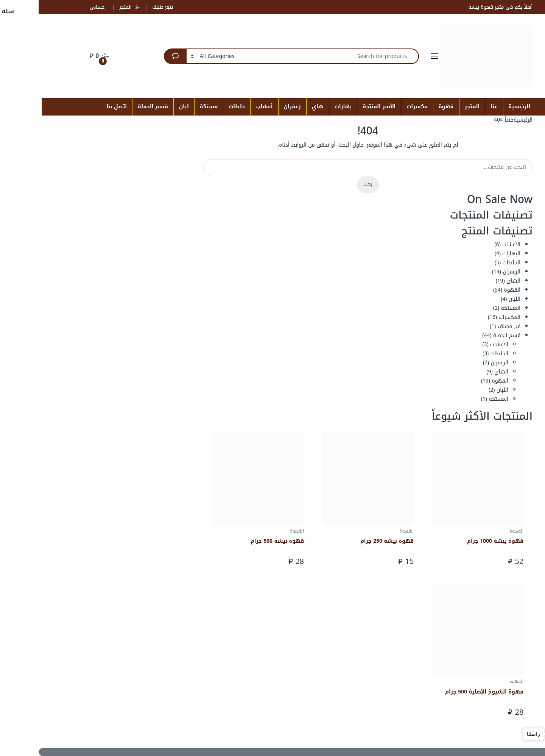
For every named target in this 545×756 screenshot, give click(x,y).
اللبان (476, 299)
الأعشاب (473, 244)
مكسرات (378, 107)
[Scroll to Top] (272, 752)
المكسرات (471, 317)
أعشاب (226, 107)
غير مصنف (470, 326)
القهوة (473, 290)
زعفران (254, 107)
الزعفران (473, 272)
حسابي (58, 7)
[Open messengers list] (527, 734)
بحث (329, 184)
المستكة (472, 308)
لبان (145, 107)
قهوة (408, 107)
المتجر (91, 7)
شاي (279, 107)
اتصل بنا (78, 107)
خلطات (198, 107)
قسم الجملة (114, 107)
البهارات (473, 254)
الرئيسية (481, 107)
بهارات (305, 107)
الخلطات (473, 263)
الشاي (475, 281)
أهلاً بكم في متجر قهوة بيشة (462, 7)
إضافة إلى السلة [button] (396, 561)
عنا (455, 107)
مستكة (170, 107)
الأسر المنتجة (340, 107)
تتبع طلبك (124, 7)
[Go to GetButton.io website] (527, 748)
